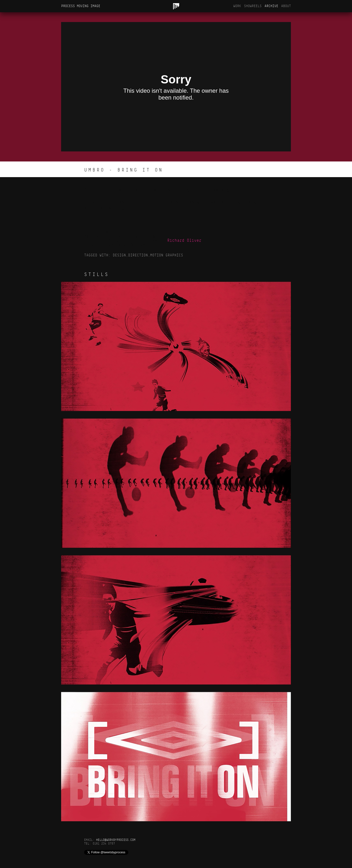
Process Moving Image (81, 6)
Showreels (253, 6)
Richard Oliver (184, 241)
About (286, 6)
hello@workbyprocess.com (116, 840)
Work (237, 6)
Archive (271, 6)
